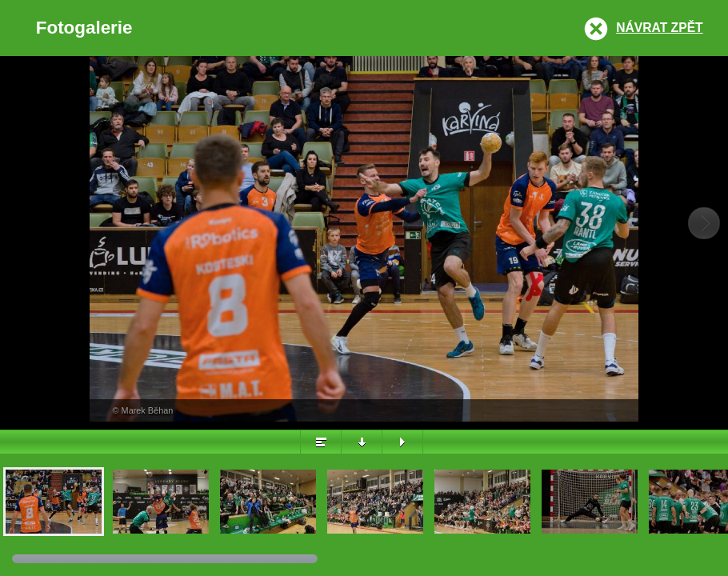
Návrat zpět (659, 28)
